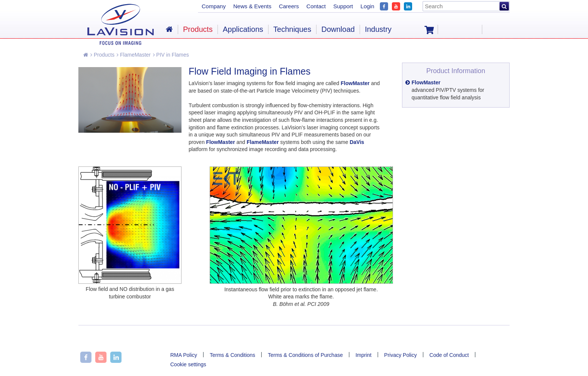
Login (367, 6)
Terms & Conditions (232, 355)
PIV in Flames (171, 55)
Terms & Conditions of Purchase (305, 355)
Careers (289, 6)
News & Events (252, 6)
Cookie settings (188, 364)
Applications (243, 29)
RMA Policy (184, 355)
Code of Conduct (449, 355)
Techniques (292, 29)
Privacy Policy (400, 355)
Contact (316, 6)
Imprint (364, 355)
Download (338, 29)
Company (214, 6)
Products (102, 55)
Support (343, 6)
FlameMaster (134, 55)
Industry (378, 29)
